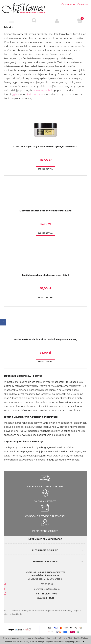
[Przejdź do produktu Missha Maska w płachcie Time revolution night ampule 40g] (45, 325)
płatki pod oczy (34, 95)
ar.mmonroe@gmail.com (47, 589)
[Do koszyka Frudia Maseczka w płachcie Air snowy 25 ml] (45, 297)
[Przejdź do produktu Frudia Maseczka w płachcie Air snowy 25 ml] (45, 260)
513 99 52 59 (47, 584)
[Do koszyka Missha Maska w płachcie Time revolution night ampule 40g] (45, 362)
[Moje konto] (57, 21)
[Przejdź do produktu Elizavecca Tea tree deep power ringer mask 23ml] (45, 196)
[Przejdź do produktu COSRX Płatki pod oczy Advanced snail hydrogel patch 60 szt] (45, 128)
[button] (11, 21)
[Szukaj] (34, 20)
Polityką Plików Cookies (70, 638)
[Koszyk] (80, 20)
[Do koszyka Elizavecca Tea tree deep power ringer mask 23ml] (45, 233)
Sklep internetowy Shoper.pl (68, 611)
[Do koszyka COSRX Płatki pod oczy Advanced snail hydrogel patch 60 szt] (45, 169)
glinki (16, 95)
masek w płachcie (43, 91)
